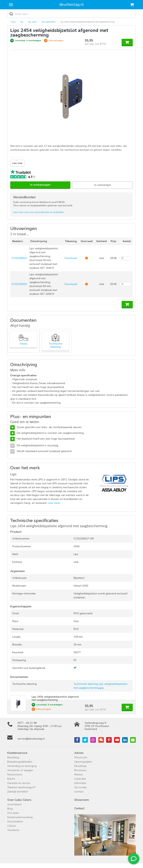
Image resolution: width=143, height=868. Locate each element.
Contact (79, 792)
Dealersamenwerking (20, 817)
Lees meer (17, 163)
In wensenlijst (103, 185)
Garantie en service (19, 783)
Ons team (13, 813)
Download (71, 258)
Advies (79, 753)
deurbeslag (71, 4)
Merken (79, 775)
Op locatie (80, 787)
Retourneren (15, 775)
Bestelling (13, 757)
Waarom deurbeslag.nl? (21, 787)
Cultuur (12, 826)
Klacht (11, 779)
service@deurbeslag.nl (31, 739)
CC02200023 (19, 258)
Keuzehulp (80, 766)
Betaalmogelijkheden (20, 762)
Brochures (80, 770)
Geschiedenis (15, 821)
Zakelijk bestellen (18, 792)
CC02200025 (19, 284)
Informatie (80, 783)
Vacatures (13, 830)
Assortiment (14, 804)
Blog (10, 809)
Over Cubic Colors (19, 800)
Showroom (81, 757)
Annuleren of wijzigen (20, 770)
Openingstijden (83, 762)
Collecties (80, 779)
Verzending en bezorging (22, 766)
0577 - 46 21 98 (27, 723)
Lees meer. (54, 503)
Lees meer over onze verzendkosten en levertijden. (39, 212)
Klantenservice (17, 753)
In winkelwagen (40, 185)
